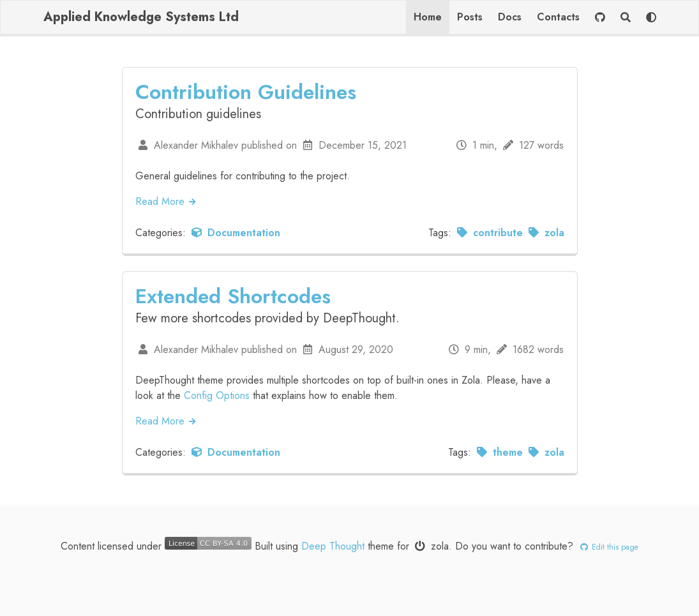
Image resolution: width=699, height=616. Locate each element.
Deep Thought (333, 546)
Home (428, 17)
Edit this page (607, 547)
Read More (167, 201)
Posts (470, 17)
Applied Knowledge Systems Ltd (141, 17)
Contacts (558, 17)
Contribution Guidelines (246, 92)
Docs (510, 17)
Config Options (217, 395)
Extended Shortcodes (233, 296)
